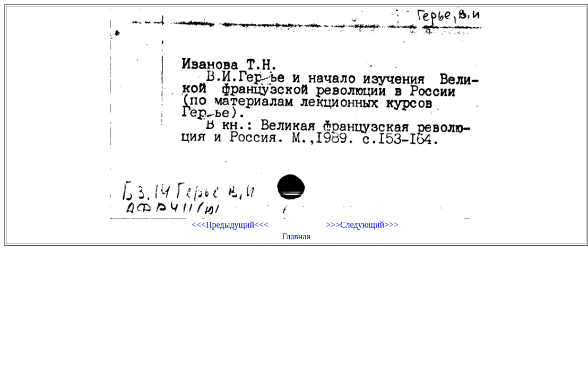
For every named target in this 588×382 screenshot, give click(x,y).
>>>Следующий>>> (362, 225)
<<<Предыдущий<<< (230, 225)
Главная (296, 236)
